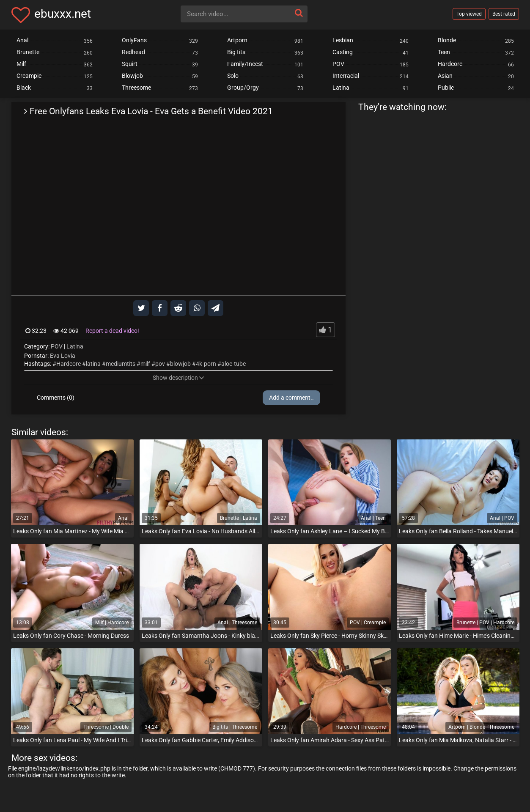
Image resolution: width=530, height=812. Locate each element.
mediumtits (121, 364)
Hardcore (69, 364)
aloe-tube (233, 364)
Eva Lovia (63, 356)
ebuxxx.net (63, 14)
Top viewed (469, 14)
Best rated (504, 14)
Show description (178, 378)
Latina (75, 346)
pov (160, 364)
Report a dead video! (112, 331)
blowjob (180, 364)
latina (93, 364)
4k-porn (206, 364)
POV (57, 346)
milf (145, 364)
